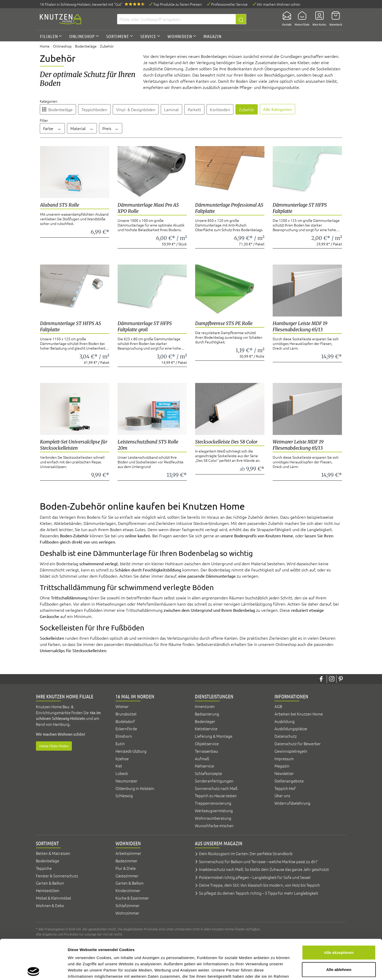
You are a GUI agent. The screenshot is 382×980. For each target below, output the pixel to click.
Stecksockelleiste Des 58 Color (226, 442)
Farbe (52, 128)
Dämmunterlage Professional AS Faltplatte (229, 208)
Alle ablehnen (339, 930)
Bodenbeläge (60, 109)
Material (82, 128)
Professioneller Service (229, 4)
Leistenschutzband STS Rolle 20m (148, 445)
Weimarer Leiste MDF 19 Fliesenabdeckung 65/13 (298, 445)
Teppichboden (94, 109)
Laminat (171, 109)
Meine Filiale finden (54, 746)
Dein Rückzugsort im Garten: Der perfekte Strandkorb (246, 853)
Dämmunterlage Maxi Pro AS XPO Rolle (148, 208)
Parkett (194, 109)
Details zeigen (275, 970)
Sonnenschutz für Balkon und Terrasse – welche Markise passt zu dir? (258, 861)
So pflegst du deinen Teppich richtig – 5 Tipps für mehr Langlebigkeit (259, 893)
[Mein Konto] (318, 19)
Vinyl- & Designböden (136, 109)
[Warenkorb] (334, 19)
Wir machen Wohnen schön (279, 4)
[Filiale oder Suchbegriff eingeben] (176, 19)
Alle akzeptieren (339, 913)
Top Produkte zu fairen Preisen (178, 4)
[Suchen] (241, 19)
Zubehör (247, 109)
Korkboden (220, 109)
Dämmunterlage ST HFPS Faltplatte (300, 208)
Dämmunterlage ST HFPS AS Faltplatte (71, 326)
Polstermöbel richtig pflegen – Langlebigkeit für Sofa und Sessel (255, 877)
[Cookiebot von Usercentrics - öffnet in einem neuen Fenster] (33, 970)
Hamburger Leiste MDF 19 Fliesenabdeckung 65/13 (300, 326)
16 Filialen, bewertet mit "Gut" (81, 4)
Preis (111, 128)
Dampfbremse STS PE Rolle (224, 323)
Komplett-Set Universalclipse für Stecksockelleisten (74, 445)
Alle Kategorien (277, 109)
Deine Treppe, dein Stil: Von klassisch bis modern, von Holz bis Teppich (259, 885)
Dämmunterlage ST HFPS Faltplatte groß (145, 326)
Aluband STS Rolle (60, 205)
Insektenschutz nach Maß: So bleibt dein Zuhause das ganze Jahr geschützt (264, 869)
